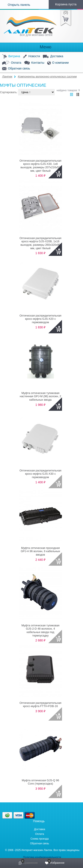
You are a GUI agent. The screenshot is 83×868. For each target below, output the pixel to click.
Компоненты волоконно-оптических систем (47, 76)
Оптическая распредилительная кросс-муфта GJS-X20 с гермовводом (40, 319)
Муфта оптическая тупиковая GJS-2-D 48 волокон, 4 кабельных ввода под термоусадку (40, 630)
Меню (42, 47)
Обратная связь (16, 69)
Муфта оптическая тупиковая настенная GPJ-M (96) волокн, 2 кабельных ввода (40, 396)
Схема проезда (40, 839)
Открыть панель (15, 5)
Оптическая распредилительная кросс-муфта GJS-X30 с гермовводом (40, 474)
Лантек (7, 76)
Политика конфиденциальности (42, 857)
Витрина (11, 56)
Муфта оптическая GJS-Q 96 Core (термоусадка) (40, 782)
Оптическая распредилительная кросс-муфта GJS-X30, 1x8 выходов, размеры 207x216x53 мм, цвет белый (40, 166)
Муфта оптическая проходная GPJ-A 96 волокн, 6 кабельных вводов (41, 551)
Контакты (34, 63)
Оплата (12, 63)
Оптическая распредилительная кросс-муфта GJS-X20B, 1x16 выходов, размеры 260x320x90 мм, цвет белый (40, 243)
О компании (58, 63)
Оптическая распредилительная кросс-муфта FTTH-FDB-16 (40, 705)
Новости (31, 56)
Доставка (53, 56)
